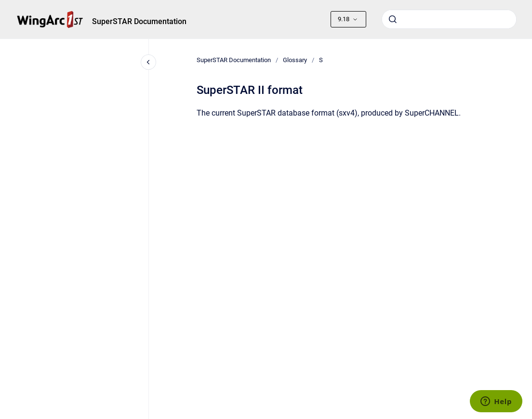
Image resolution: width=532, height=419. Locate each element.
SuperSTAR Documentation (139, 21)
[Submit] (393, 19)
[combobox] (449, 19)
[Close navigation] (148, 62)
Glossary (295, 60)
